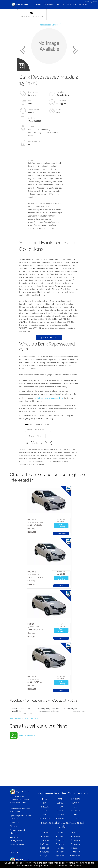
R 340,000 (60, 848)
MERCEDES (45, 807)
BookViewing (62, 526)
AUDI (45, 811)
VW (75, 807)
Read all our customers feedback (24, 718)
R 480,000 (45, 852)
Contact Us (15, 822)
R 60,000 (60, 833)
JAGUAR (60, 815)
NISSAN (60, 807)
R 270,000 (45, 848)
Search (38, 4)
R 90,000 (60, 836)
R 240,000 (75, 844)
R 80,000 (45, 836)
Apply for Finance (49, 338)
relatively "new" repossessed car (49, 398)
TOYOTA (75, 803)
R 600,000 (60, 852)
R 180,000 (45, 844)
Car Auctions (49, 4)
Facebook (14, 852)
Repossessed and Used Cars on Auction (63, 793)
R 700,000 (75, 852)
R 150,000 (75, 840)
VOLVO (75, 818)
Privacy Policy (16, 841)
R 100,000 (75, 836)
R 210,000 (60, 844)
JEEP (75, 815)
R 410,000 (75, 848)
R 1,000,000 (75, 856)
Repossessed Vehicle (51, 24)
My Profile (83, 4)
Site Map (14, 826)
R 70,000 (75, 833)
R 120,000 (60, 840)
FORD (60, 799)
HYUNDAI (75, 799)
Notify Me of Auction (32, 15)
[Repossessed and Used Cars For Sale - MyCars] (20, 5)
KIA (45, 803)
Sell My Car (72, 4)
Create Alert (35, 436)
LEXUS (60, 803)
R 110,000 (45, 840)
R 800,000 (45, 856)
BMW (45, 799)
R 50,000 (45, 833)
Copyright (14, 837)
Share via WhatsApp (27, 735)
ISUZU (45, 815)
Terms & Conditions (18, 845)
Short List (61, 4)
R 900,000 (60, 856)
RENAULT (60, 818)
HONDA (60, 811)
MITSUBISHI (45, 818)
